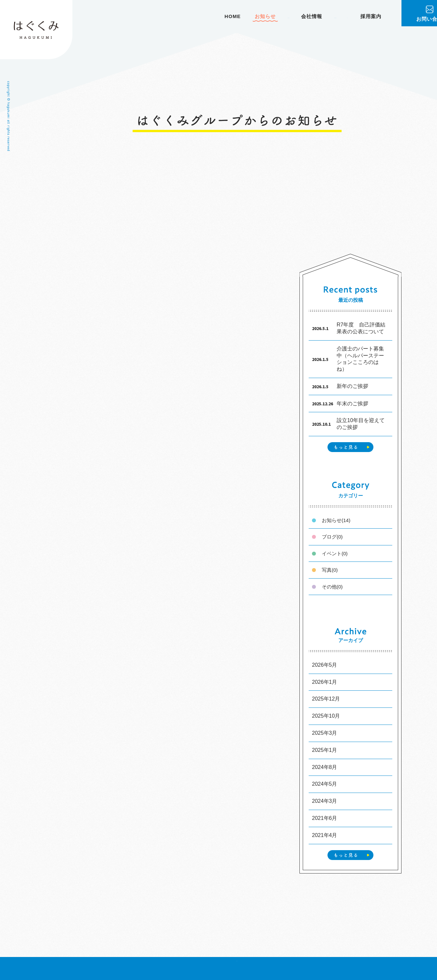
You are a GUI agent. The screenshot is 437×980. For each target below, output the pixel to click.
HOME (156, 16)
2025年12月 (326, 698)
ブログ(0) (332, 536)
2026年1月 (324, 682)
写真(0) (330, 570)
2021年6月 (324, 817)
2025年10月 (326, 716)
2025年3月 (324, 733)
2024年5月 (324, 784)
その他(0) (332, 586)
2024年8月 (324, 766)
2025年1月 (324, 749)
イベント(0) (335, 553)
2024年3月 (324, 800)
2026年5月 (324, 665)
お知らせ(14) (336, 520)
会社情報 (259, 16)
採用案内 (371, 16)
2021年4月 (324, 835)
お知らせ (189, 16)
